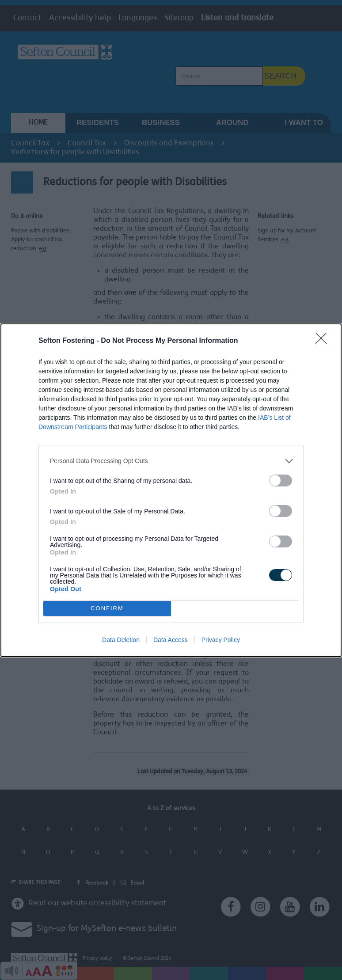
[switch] (281, 481)
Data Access (171, 640)
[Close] (324, 341)
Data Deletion (121, 640)
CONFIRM (107, 608)
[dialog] (171, 490)
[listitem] (171, 461)
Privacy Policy (221, 640)
